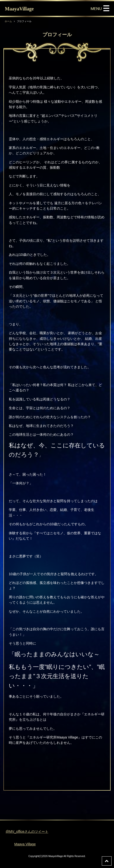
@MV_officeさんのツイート (27, 831)
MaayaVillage (19, 9)
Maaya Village (25, 844)
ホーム (8, 21)
